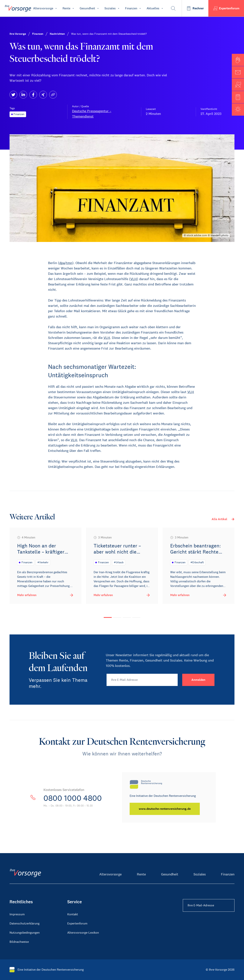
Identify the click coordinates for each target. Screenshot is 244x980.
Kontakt (73, 914)
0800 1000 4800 (73, 798)
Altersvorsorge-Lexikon (83, 933)
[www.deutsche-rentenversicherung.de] (165, 809)
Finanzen (228, 874)
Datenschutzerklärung (24, 923)
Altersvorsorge (110, 874)
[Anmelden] (198, 680)
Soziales (200, 874)
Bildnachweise (19, 942)
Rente (141, 874)
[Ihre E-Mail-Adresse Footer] (209, 905)
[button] (238, 60)
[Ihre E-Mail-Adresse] (142, 680)
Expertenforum (77, 923)
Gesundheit (170, 874)
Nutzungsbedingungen (25, 933)
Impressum (17, 914)
